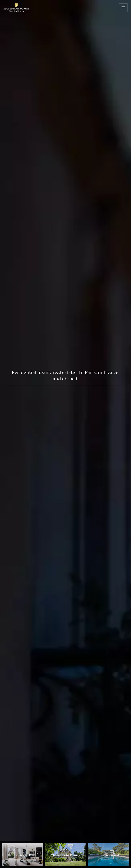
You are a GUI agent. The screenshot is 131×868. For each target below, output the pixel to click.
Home (18, 8)
